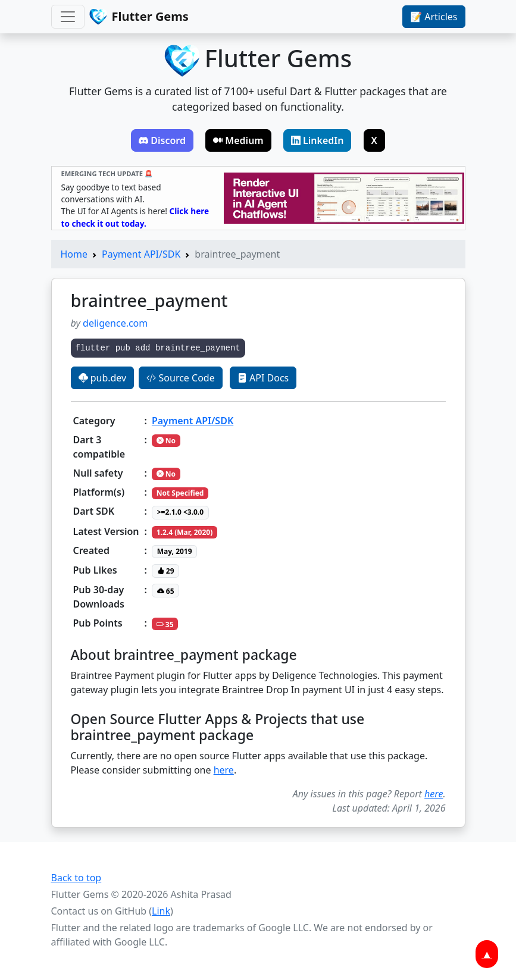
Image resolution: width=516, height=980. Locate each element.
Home (74, 254)
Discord (162, 140)
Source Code (180, 378)
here (224, 770)
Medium (238, 140)
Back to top (76, 878)
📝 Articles (434, 17)
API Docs (263, 378)
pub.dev (103, 378)
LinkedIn (318, 140)
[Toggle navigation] (68, 17)
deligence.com (115, 323)
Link (161, 911)
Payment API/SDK (141, 254)
